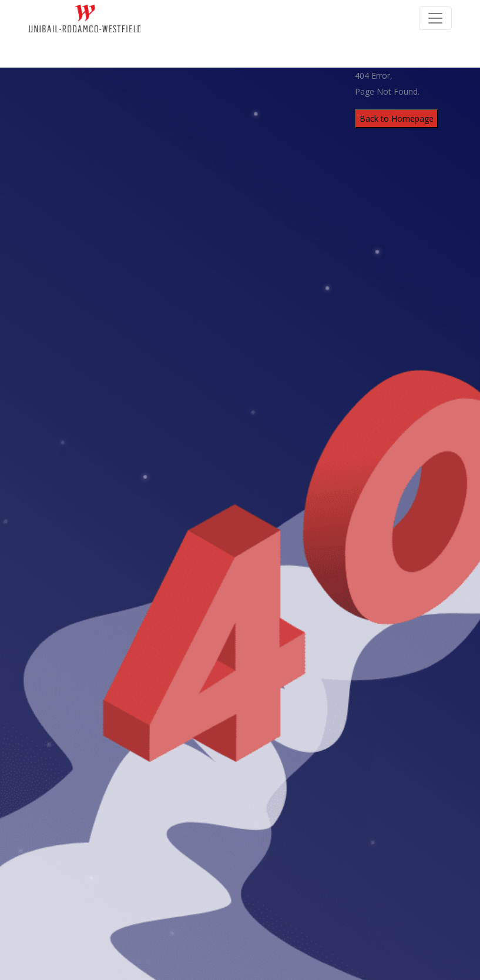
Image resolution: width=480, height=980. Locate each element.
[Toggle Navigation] (435, 18)
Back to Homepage (397, 118)
